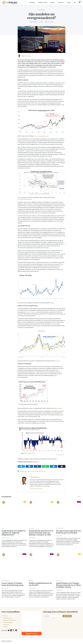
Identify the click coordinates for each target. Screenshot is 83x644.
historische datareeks (31, 312)
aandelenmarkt (26, 471)
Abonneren (61, 3)
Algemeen (31, 581)
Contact (5, 627)
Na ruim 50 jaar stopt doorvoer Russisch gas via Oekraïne (69, 532)
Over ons (6, 616)
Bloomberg (59, 408)
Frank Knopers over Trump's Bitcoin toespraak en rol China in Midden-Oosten (68, 585)
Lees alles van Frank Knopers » (36, 489)
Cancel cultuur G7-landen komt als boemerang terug (12, 584)
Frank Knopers (28, 56)
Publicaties (32, 3)
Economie (41, 10)
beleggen (36, 471)
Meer (80, 497)
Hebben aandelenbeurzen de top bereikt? (40, 584)
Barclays (57, 361)
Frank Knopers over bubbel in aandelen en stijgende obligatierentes (14, 533)
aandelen (21, 471)
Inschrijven (67, 616)
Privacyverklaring (8, 622)
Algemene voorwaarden (9, 620)
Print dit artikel (49, 22)
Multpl (52, 303)
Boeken (53, 3)
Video (3, 528)
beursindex (41, 471)
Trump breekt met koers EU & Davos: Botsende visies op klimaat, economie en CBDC (41, 533)
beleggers (32, 471)
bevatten (53, 324)
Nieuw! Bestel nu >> (32, 633)
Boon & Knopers (60, 528)
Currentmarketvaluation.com (41, 136)
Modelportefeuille (43, 3)
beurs (44, 471)
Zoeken (69, 3)
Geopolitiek (31, 528)
